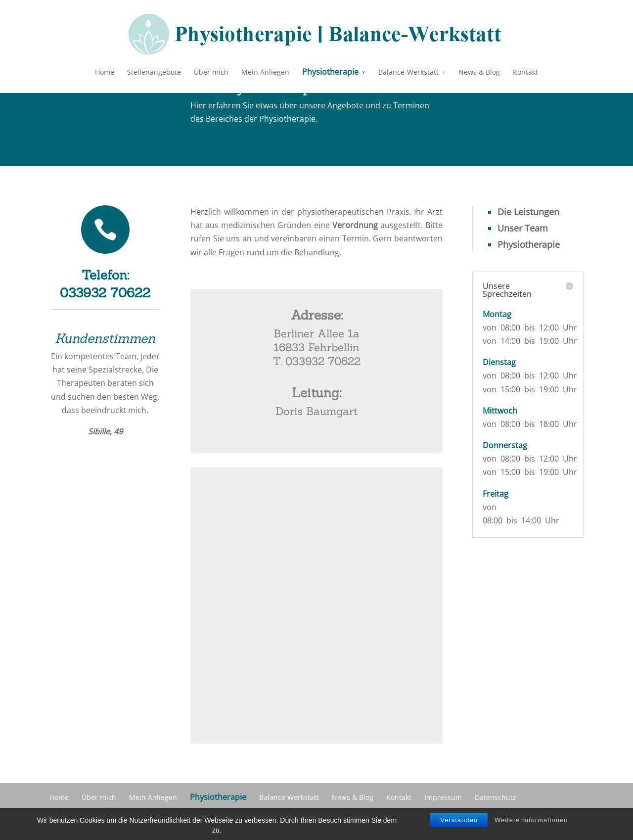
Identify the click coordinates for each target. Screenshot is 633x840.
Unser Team (523, 228)
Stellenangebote (154, 72)
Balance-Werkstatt (408, 72)
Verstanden (459, 820)
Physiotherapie (330, 72)
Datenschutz (496, 797)
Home (105, 72)
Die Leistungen (528, 212)
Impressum (443, 797)
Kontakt (525, 72)
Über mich (211, 72)
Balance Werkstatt (289, 797)
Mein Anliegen (265, 72)
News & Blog (479, 72)
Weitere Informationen (531, 820)
